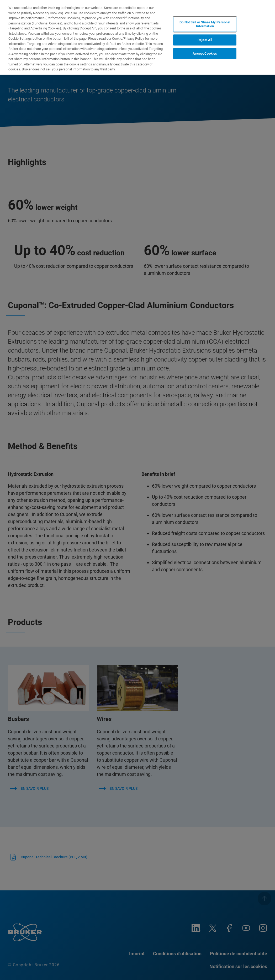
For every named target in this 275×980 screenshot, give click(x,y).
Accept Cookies (205, 53)
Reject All (205, 40)
